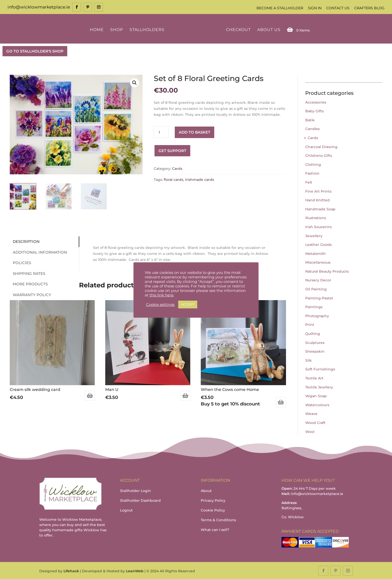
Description (24, 241)
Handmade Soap (320, 209)
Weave (311, 413)
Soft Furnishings (320, 369)
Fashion (312, 173)
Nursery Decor (318, 280)
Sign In (315, 8)
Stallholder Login (135, 490)
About (206, 490)
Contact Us (338, 8)
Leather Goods (318, 244)
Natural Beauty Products (327, 271)
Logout (126, 510)
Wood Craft (315, 422)
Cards (177, 168)
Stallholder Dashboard (140, 500)
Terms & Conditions (218, 520)
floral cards (173, 179)
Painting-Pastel (319, 298)
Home (97, 29)
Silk (308, 360)
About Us (268, 29)
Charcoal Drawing (321, 146)
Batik (310, 120)
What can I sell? (215, 529)
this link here (161, 295)
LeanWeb (135, 570)
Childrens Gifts (319, 155)
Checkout (237, 29)
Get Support (172, 150)
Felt (309, 182)
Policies (20, 262)
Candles (312, 129)
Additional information (38, 252)
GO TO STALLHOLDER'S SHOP (35, 51)
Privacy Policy (213, 500)
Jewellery (314, 235)
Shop (117, 29)
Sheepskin (315, 351)
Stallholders (148, 29)
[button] (134, 82)
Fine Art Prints (318, 191)
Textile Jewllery (319, 387)
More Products (28, 283)
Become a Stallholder (280, 8)
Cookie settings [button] (160, 305)
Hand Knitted (317, 200)
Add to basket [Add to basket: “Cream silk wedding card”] (90, 395)
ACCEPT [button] (188, 304)
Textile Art (314, 378)
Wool (310, 431)
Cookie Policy (213, 510)
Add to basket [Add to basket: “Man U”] (185, 395)
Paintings (314, 307)
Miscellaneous (318, 262)
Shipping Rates (27, 273)
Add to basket (194, 132)
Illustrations (316, 218)
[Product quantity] (161, 132)
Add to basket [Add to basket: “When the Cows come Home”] (281, 402)
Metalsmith (315, 253)
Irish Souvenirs (318, 226)
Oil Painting (316, 289)
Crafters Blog (369, 8)
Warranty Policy (30, 294)
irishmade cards (199, 179)
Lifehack (71, 570)
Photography (317, 315)
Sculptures (315, 342)
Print (310, 324)
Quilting (313, 333)
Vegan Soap (316, 395)
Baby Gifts (314, 111)
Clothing (313, 164)
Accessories (316, 102)
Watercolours (317, 404)
